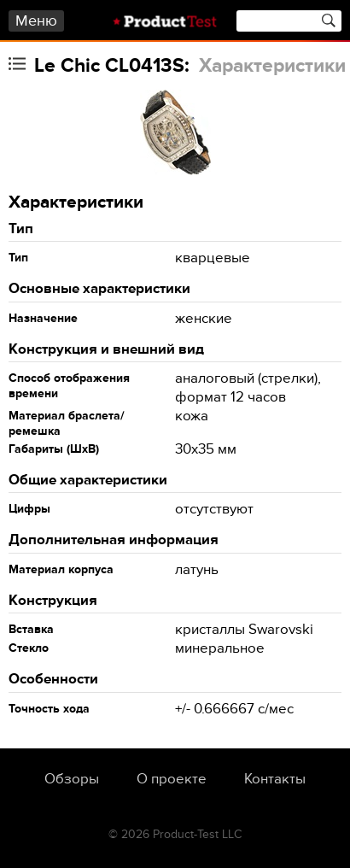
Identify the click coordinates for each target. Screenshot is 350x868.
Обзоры (72, 779)
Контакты (275, 779)
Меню (36, 21)
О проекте (172, 779)
